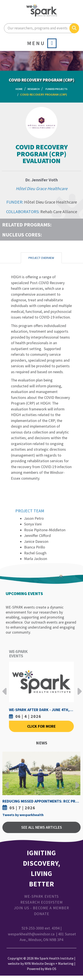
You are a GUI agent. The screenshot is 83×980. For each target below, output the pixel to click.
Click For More (41, 726)
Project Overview (41, 258)
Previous (5, 688)
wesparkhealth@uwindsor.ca (31, 934)
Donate (42, 914)
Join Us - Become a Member (41, 908)
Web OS (51, 969)
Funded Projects (57, 89)
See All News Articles (42, 827)
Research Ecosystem (41, 902)
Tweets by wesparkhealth (23, 815)
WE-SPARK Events (41, 896)
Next (78, 688)
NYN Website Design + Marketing (49, 963)
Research (34, 89)
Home (19, 89)
